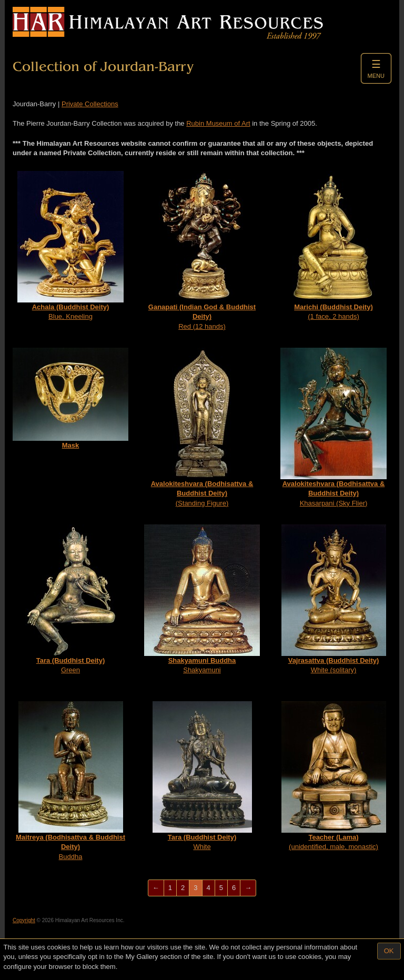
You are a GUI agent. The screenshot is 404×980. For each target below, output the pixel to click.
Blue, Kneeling (70, 246)
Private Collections (90, 104)
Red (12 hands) (202, 251)
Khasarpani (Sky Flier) (334, 427)
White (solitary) (334, 599)
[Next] (248, 888)
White (202, 776)
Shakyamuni (202, 599)
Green (71, 599)
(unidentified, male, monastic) (334, 776)
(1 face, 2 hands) (334, 246)
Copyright (24, 920)
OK (389, 951)
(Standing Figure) (202, 427)
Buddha (70, 781)
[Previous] (156, 888)
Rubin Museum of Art (218, 123)
